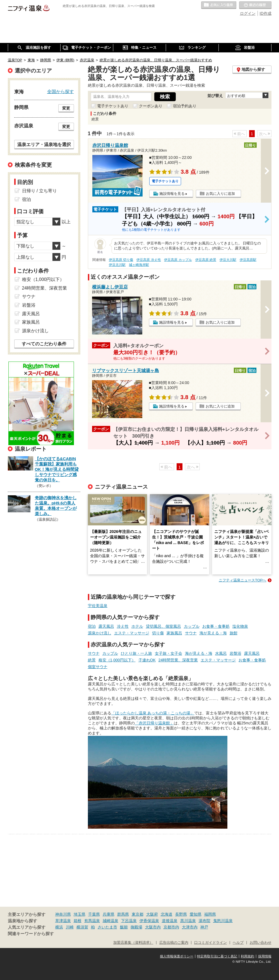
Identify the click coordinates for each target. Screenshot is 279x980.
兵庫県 (109, 914)
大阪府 (152, 914)
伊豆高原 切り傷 (121, 260)
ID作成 (266, 13)
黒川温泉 (188, 921)
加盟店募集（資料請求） (133, 943)
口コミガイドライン (211, 943)
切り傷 (158, 633)
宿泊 (92, 626)
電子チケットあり (113, 106)
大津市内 (190, 927)
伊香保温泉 (149, 921)
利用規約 (247, 956)
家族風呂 (174, 633)
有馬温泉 (92, 921)
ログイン (248, 13)
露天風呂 (106, 626)
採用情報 (265, 956)
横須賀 (82, 927)
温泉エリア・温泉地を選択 (44, 144)
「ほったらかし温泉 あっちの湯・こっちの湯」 (153, 713)
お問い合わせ (261, 943)
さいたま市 (107, 927)
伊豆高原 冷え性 (149, 260)
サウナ (191, 633)
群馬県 (123, 914)
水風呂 (221, 653)
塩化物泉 (240, 626)
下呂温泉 (129, 921)
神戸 (204, 927)
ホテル (137, 626)
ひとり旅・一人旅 (136, 653)
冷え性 (123, 626)
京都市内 (171, 927)
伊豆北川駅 (117, 265)
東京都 (138, 914)
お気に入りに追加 (220, 194)
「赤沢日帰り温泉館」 (154, 723)
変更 (66, 108)
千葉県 (94, 914)
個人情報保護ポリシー (177, 956)
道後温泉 (170, 921)
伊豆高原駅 (248, 260)
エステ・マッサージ (132, 633)
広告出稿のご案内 (174, 943)
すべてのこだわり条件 (44, 344)
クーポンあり (151, 106)
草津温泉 (63, 921)
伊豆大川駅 (228, 260)
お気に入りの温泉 (219, 5)
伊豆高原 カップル (178, 260)
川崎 (70, 927)
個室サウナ (98, 667)
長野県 (181, 914)
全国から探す (61, 91)
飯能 (124, 927)
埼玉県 (80, 914)
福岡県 (210, 914)
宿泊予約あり (185, 106)
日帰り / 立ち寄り (39, 191)
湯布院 (205, 921)
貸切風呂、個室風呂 (163, 626)
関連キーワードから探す (31, 934)
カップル (192, 626)
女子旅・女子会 (169, 653)
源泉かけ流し (100, 633)
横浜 (59, 927)
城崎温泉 (110, 921)
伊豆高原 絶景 (206, 260)
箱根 (78, 921)
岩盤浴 (235, 653)
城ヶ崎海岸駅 (139, 265)
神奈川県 (63, 914)
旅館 (234, 633)
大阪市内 (153, 927)
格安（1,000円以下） (117, 660)
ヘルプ (238, 943)
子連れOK (147, 660)
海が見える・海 (213, 633)
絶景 (92, 660)
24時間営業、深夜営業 (178, 660)
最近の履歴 (255, 5)
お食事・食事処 (216, 626)
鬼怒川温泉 (223, 921)
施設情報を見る (172, 194)
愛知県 (196, 914)
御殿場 (136, 927)
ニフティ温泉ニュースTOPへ (242, 580)
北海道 (167, 914)
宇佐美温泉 (98, 606)
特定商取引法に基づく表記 (217, 956)
